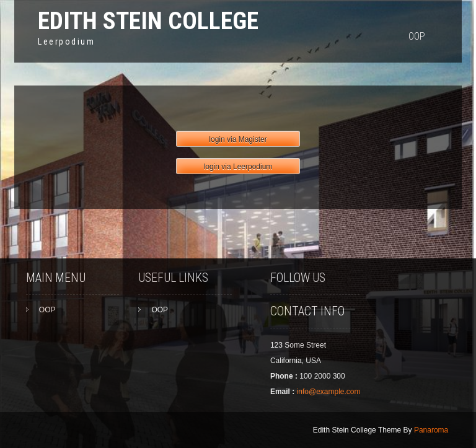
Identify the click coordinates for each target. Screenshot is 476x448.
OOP (417, 36)
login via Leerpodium (238, 167)
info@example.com (329, 392)
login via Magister (238, 139)
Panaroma (431, 430)
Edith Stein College (148, 21)
